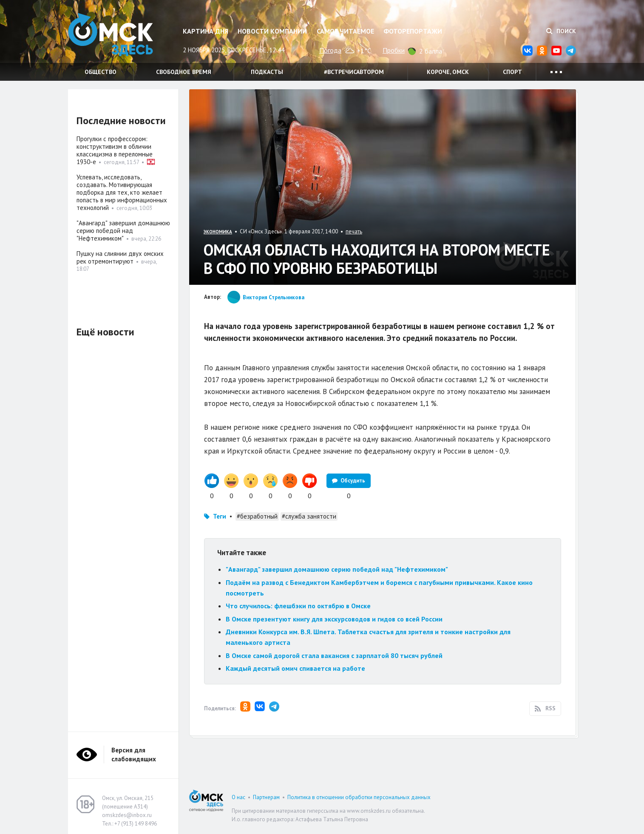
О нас (238, 797)
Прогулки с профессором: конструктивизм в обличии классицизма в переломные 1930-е (115, 150)
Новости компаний (272, 31)
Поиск (561, 31)
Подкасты (267, 72)
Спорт (512, 72)
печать (354, 231)
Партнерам (266, 797)
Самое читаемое (345, 31)
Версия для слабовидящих (134, 755)
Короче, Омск (448, 72)
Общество (101, 72)
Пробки (394, 50)
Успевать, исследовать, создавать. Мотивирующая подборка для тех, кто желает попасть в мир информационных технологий (122, 192)
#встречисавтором (354, 72)
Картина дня (206, 31)
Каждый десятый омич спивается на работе (295, 668)
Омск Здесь (111, 35)
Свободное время (184, 72)
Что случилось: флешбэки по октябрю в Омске (298, 606)
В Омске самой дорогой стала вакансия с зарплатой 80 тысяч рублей (334, 655)
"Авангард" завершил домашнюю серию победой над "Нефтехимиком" (337, 569)
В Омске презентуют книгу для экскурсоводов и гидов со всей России (334, 619)
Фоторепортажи (413, 31)
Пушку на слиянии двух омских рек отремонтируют (120, 257)
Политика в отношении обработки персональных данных (359, 797)
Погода (330, 50)
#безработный (257, 516)
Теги (220, 516)
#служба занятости (309, 516)
